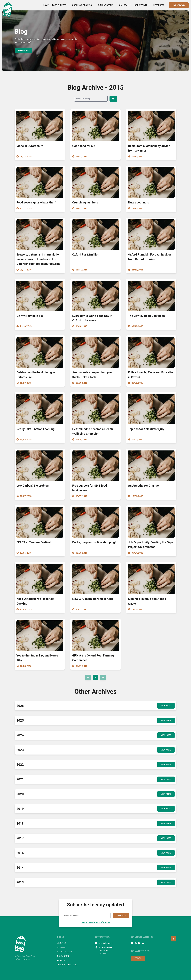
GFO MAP (61, 947)
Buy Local (125, 5)
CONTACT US (63, 956)
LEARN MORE (24, 50)
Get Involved (142, 5)
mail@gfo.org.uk (104, 943)
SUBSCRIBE (121, 915)
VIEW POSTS (166, 706)
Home (46, 5)
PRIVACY (61, 960)
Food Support (60, 5)
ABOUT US (62, 943)
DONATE (138, 958)
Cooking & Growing (83, 5)
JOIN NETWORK (179, 5)
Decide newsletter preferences (96, 922)
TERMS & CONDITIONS (67, 965)
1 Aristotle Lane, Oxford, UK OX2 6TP (104, 950)
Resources (160, 5)
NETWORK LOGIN (65, 952)
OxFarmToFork (106, 5)
